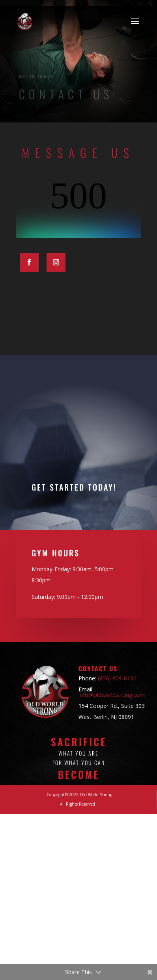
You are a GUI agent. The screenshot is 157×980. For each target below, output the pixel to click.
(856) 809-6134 (117, 678)
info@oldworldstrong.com (112, 695)
